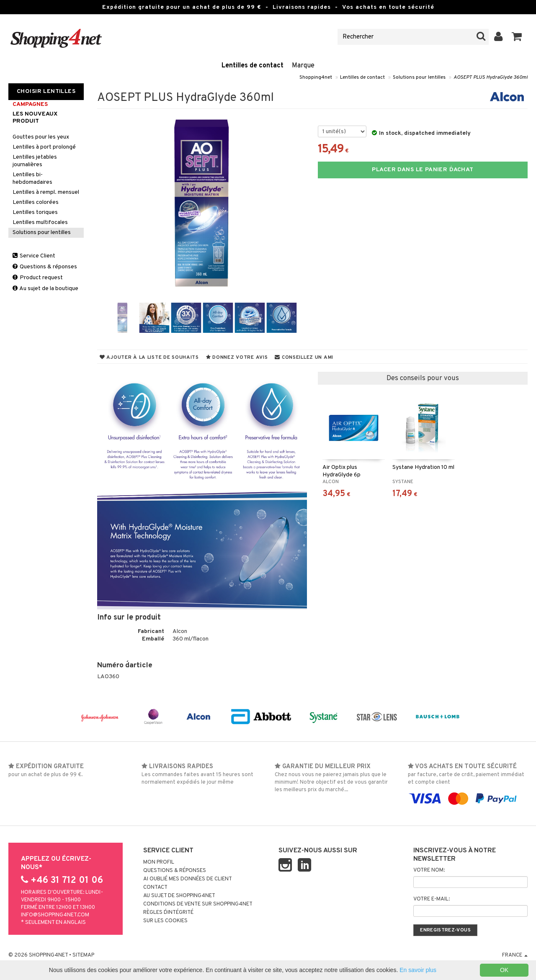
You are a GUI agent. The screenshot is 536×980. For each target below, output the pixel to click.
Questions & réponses (45, 267)
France (515, 955)
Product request (38, 278)
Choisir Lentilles (46, 91)
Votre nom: (429, 870)
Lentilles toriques (35, 212)
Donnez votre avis (237, 358)
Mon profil (159, 862)
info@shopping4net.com (55, 915)
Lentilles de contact (253, 66)
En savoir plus (418, 970)
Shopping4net (316, 77)
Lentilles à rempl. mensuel (46, 192)
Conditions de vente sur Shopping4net (198, 904)
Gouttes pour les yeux (41, 137)
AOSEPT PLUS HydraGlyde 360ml (491, 77)
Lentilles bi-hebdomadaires (32, 179)
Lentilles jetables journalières (35, 161)
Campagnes (30, 104)
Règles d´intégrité (168, 913)
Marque (303, 66)
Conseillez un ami (304, 358)
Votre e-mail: (432, 899)
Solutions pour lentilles (419, 77)
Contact (155, 887)
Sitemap (83, 955)
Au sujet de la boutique (45, 289)
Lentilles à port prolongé (44, 147)
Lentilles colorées (36, 202)
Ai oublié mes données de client (188, 879)
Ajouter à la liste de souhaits (149, 358)
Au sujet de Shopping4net (179, 896)
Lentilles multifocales (40, 222)
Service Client (34, 256)
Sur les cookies (165, 921)
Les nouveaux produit (35, 118)
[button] (517, 37)
